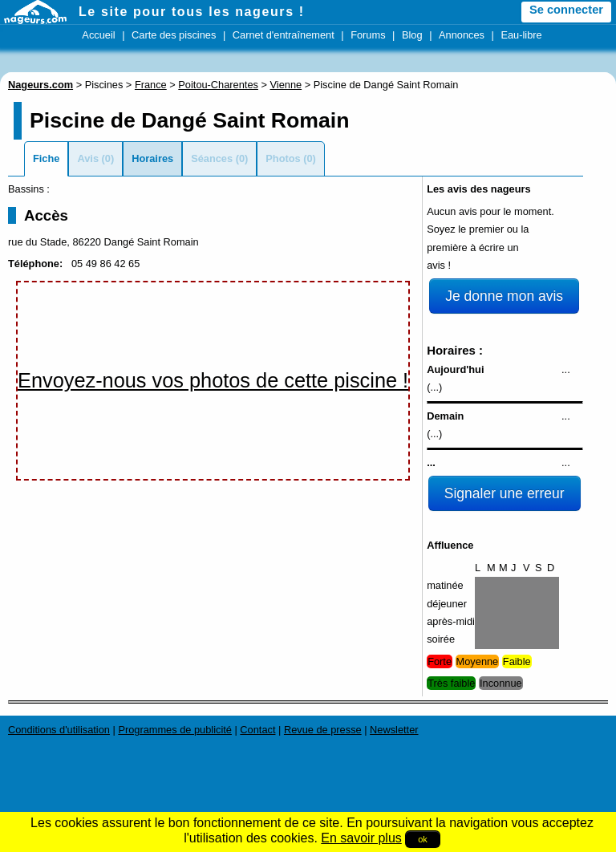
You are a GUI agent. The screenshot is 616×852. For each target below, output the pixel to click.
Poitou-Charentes (218, 85)
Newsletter (394, 730)
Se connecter (566, 10)
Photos (283, 158)
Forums (368, 35)
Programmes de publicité (175, 730)
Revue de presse (323, 730)
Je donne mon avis (504, 296)
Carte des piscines (174, 35)
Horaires (152, 158)
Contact (257, 730)
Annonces (462, 35)
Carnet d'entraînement (284, 35)
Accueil (98, 35)
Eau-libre (521, 35)
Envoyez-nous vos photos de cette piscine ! (213, 380)
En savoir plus (361, 838)
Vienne (286, 85)
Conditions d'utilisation (59, 730)
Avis (88, 158)
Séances (212, 158)
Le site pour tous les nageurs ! (192, 12)
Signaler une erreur (505, 493)
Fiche (46, 158)
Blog (412, 35)
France (151, 85)
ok (423, 839)
